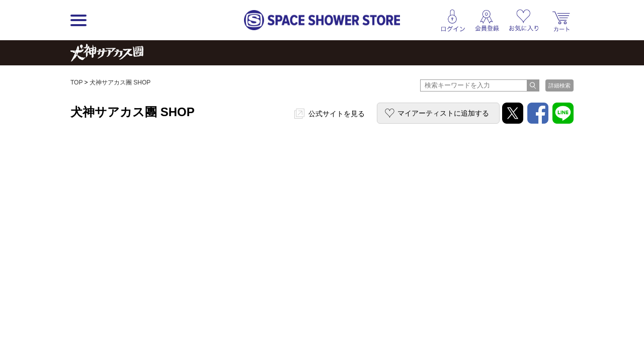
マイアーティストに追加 (443, 113)
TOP (76, 82)
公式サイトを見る (337, 114)
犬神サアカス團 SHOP (120, 82)
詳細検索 (559, 85)
